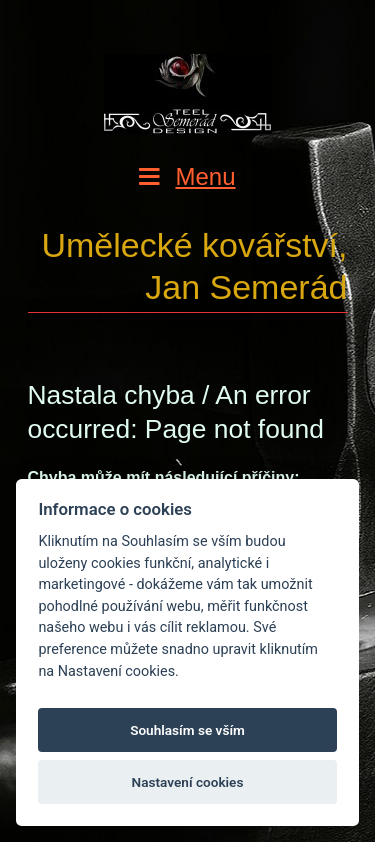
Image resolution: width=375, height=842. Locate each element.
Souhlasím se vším (187, 730)
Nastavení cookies (188, 782)
